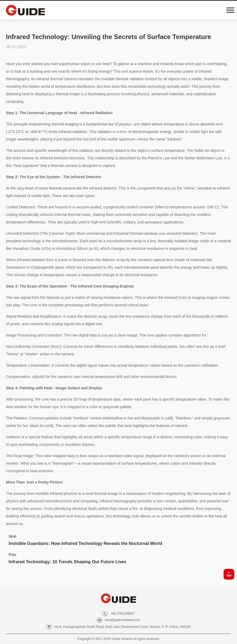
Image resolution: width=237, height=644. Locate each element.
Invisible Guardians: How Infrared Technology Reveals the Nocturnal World (85, 543)
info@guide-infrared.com (123, 620)
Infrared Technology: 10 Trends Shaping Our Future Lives (67, 562)
